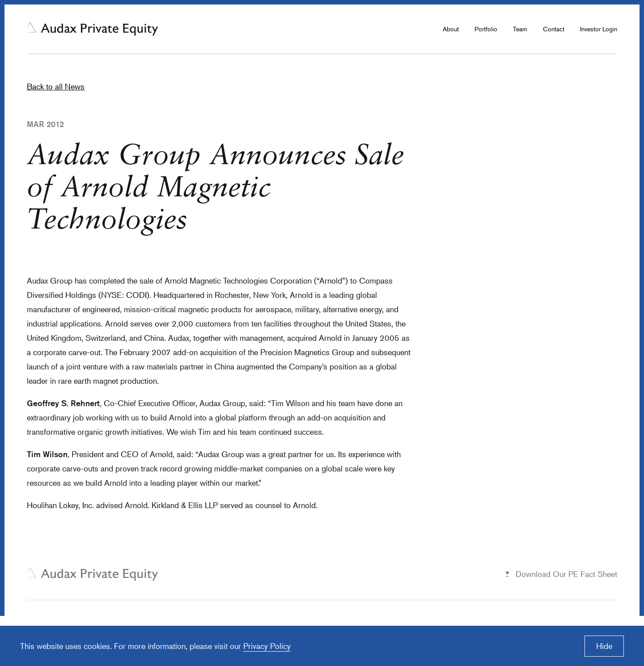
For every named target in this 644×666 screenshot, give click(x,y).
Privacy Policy (267, 646)
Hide (604, 646)
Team (520, 29)
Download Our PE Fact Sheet (566, 574)
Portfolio (486, 29)
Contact (554, 29)
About (451, 29)
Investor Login (599, 29)
